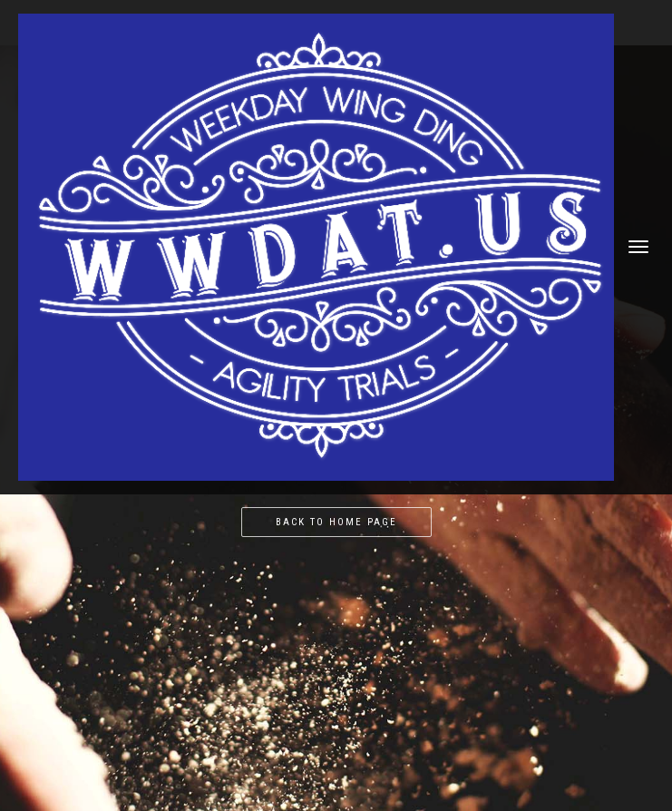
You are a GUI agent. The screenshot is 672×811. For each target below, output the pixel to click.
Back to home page (336, 522)
